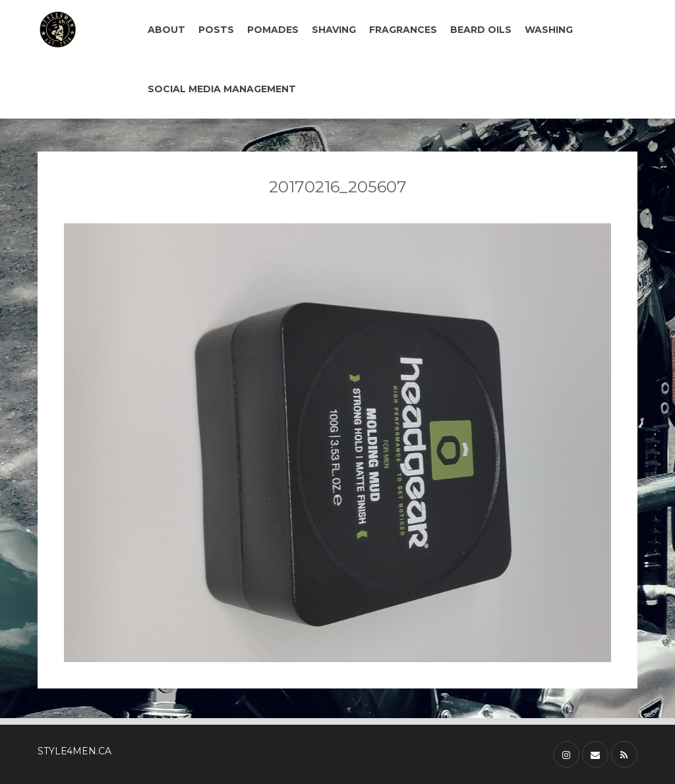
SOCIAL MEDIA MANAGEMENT (222, 89)
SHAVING (334, 30)
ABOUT (166, 30)
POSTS (216, 30)
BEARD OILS (481, 30)
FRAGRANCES (403, 30)
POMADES (273, 30)
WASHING (549, 30)
